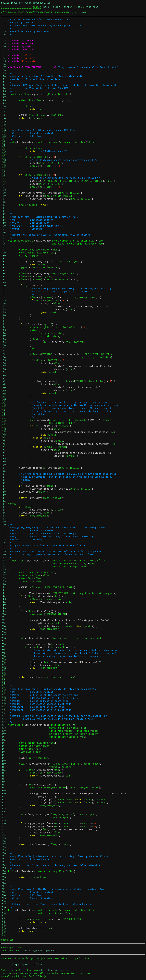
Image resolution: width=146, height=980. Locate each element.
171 (4, 528)
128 (4, 399)
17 (4, 67)
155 (4, 480)
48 (4, 160)
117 (4, 366)
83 (4, 264)
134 (4, 417)
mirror (68, 7)
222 (4, 680)
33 (4, 115)
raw (83, 12)
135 (4, 420)
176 (4, 542)
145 (4, 450)
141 (4, 438)
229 (4, 701)
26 (4, 94)
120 (4, 375)
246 (4, 752)
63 (4, 205)
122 (4, 381)
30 (4, 106)
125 (4, 390)
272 (4, 829)
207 (4, 635)
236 (4, 722)
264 (4, 805)
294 (4, 895)
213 (4, 653)
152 (4, 471)
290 (4, 883)
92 (4, 291)
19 (4, 73)
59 (4, 193)
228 (4, 698)
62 (4, 202)
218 (4, 668)
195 (4, 599)
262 (4, 799)
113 (4, 354)
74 (4, 238)
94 (4, 297)
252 (4, 770)
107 (4, 336)
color (56, 7)
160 (4, 495)
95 (4, 300)
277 (4, 844)
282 (4, 859)
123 (4, 384)
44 (4, 148)
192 (4, 590)
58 (4, 190)
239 (4, 731)
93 (4, 294)
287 (4, 874)
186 (4, 572)
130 (4, 405)
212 (4, 650)
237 (4, 725)
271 (4, 826)
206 (4, 632)
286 (4, 871)
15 (4, 61)
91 (4, 288)
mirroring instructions (55, 970)
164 (4, 507)
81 (4, 259)
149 (4, 462)
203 (4, 623)
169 (4, 522)
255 (4, 779)
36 (4, 124)
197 (4, 605)
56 (4, 184)
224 (4, 686)
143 (4, 444)
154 (4, 477)
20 (4, 76)
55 (4, 181)
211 (4, 647)
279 (4, 850)
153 (4, 474)
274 (4, 835)
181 (4, 557)
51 (4, 169)
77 (4, 247)
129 (4, 402)
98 (4, 309)
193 (4, 593)
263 (4, 802)
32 (4, 112)
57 (4, 187)
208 (4, 638)
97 (4, 306)
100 (4, 315)
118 (4, 369)
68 (4, 220)
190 (4, 584)
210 (4, 644)
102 (4, 321)
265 (4, 808)
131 (4, 408)
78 (4, 250)
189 (4, 581)
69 (4, 223)
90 (4, 285)
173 (4, 533)
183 (4, 563)
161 (4, 498)
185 (4, 569)
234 (4, 716)
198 (4, 608)
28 (4, 100)
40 (4, 136)
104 (4, 327)
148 (4, 459)
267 (4, 814)
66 (4, 214)
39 (4, 133)
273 (4, 832)
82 (4, 262)
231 (4, 707)
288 (4, 877)
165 (4, 510)
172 (4, 530)
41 (4, 139)
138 (4, 429)
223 (4, 683)
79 (4, 253)
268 (4, 817)
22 (4, 82)
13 (4, 55)
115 (4, 360)
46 (4, 154)
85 (4, 270)
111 (4, 348)
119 (4, 372)
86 (4, 273)
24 (4, 88)
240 (4, 734)
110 (4, 345)
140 (4, 435)
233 (4, 713)
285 (4, 868)
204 (4, 626)
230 (4, 704)
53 (4, 175)
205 (4, 629)
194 (4, 596)
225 (4, 689)
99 (4, 312)
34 (4, 118)
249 (4, 761)
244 (4, 746)
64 (4, 208)
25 (4, 91)
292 (4, 889)
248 (4, 758)
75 (4, 241)
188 (4, 578)
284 (4, 865)
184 (4, 566)
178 (4, 548)
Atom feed (92, 7)
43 (4, 145)
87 (4, 276)
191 (4, 587)
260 (4, 793)
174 (4, 536)
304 (4, 925)
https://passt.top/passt (40, 950)
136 (4, 423)
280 (4, 853)
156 (4, 483)
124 (4, 387)
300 (4, 913)
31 (4, 109)
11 (4, 49)
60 (4, 196)
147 (4, 456)
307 (4, 934)
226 (4, 692)
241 (4, 737)
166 (4, 513)
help (46, 7)
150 (4, 465)
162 (4, 501)
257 (4, 785)
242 (4, 740)
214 (4, 656)
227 (4, 695)
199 (4, 611)
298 (4, 907)
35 (4, 121)
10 (4, 46)
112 (4, 351)
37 (4, 127)
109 (4, 342)
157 (4, 486)
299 (4, 910)
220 (4, 674)
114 (4, 357)
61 (4, 199)
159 (4, 492)
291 (4, 886)
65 (4, 211)
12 (4, 52)
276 (4, 841)
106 (4, 333)
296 (4, 901)
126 (4, 393)
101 (4, 318)
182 (4, 560)
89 (4, 282)
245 (4, 749)
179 (4, 551)
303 (4, 922)
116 (4, 363)
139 (4, 432)
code (79, 7)
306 (4, 931)
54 (4, 178)
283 (4, 862)
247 (4, 755)
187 (4, 575)
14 (4, 58)
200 (4, 614)
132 (4, 411)
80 (4, 256)
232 (4, 710)
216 (4, 662)
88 (4, 279)
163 (4, 504)
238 (4, 728)
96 (4, 303)
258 (4, 788)
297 (4, 904)
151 (4, 468)
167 (4, 516)
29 (4, 103)
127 (4, 396)
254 (4, 776)
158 (4, 489)
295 (4, 898)
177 (4, 545)
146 (4, 453)
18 (4, 70)
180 (4, 554)
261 (4, 796)
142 (4, 441)
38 (4, 130)
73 (4, 235)
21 (4, 79)
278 (4, 847)
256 (4, 782)
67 (4, 217)
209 (4, 641)
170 (4, 525)
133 (4, 414)
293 (4, 892)
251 (4, 767)
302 (4, 919)
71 (4, 229)
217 (4, 665)
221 (4, 677)
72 (4, 232)
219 (4, 671)
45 (4, 151)
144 (4, 447)
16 (4, 64)
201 (4, 617)
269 (4, 820)
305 (4, 928)
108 (4, 339)
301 (4, 916)
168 (4, 519)
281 (4, 856)
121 (4, 378)
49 (4, 163)
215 (4, 659)
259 (4, 791)
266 (4, 811)
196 (4, 602)
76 (4, 244)
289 (4, 880)
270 (4, 823)
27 (4, 97)
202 (4, 620)
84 (4, 267)
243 (4, 743)
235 (4, 719)
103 (4, 324)
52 (4, 172)
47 (4, 157)
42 (4, 142)
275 (4, 838)
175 (4, 539)
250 (4, 764)
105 (4, 330)
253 (4, 773)
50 (4, 166)
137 (4, 426)
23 (4, 85)
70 (4, 226)
